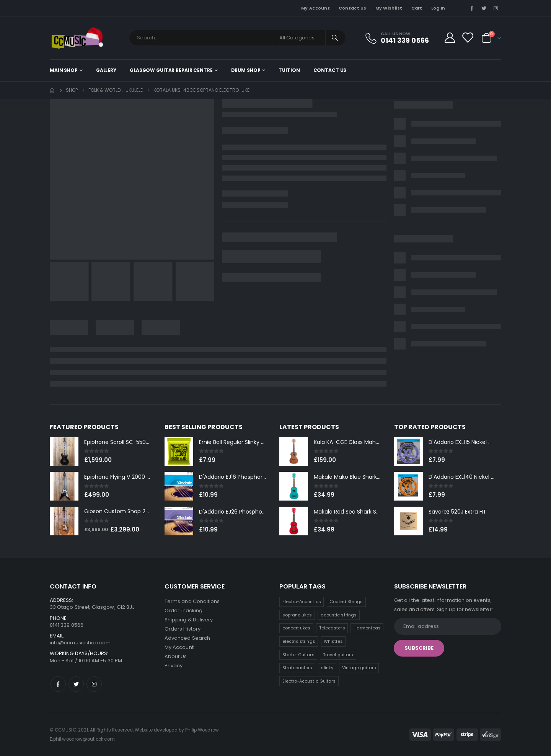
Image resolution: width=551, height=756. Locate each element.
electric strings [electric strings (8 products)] (299, 641)
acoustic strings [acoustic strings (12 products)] (339, 615)
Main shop (64, 70)
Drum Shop (246, 70)
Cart (417, 8)
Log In (438, 8)
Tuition (289, 70)
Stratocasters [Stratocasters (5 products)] (298, 668)
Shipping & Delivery (189, 620)
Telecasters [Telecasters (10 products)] (332, 628)
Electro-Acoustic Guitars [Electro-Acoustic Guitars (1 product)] (309, 681)
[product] (64, 451)
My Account (315, 8)
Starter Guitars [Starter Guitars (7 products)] (298, 655)
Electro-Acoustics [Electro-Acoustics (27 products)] (302, 602)
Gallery (106, 70)
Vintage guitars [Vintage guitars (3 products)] (359, 668)
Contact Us (353, 8)
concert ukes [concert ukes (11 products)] (297, 628)
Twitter (76, 684)
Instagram (94, 684)
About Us (176, 656)
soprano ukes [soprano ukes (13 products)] (297, 615)
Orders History (183, 629)
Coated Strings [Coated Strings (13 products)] (346, 602)
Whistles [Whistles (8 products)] (333, 641)
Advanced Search (187, 638)
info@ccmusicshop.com (80, 643)
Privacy (174, 666)
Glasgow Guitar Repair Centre (171, 70)
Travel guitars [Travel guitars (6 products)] (338, 655)
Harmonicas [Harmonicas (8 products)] (367, 628)
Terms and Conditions (192, 601)
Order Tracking (183, 610)
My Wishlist (389, 8)
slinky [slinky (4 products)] (327, 668)
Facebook (58, 684)
